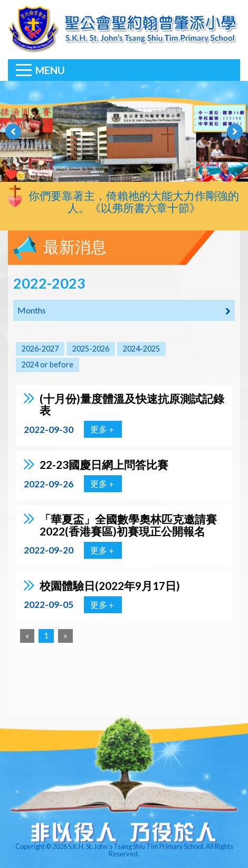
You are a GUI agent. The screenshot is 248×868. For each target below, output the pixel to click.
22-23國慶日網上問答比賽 (104, 464)
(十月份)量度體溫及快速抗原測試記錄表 (132, 404)
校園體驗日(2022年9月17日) (110, 585)
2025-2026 (91, 349)
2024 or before (47, 364)
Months (124, 311)
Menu (50, 70)
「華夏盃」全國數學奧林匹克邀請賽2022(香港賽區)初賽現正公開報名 (128, 525)
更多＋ (103, 429)
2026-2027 (40, 349)
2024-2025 (141, 349)
